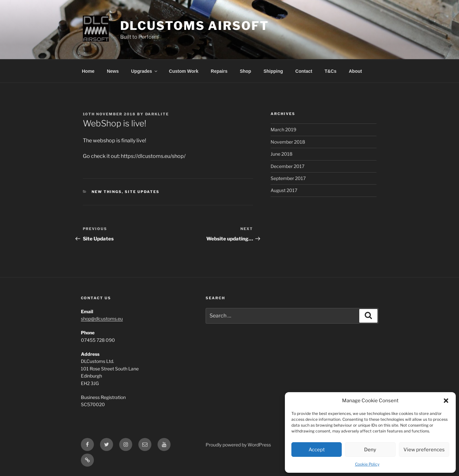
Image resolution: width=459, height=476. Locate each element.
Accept (317, 450)
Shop (245, 71)
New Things (107, 192)
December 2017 (287, 166)
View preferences (424, 450)
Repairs (219, 71)
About (355, 71)
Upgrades (145, 71)
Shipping (273, 71)
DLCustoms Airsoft (195, 26)
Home (88, 71)
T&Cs (331, 71)
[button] (446, 401)
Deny (370, 450)
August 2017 (284, 190)
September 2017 (288, 178)
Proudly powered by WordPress (238, 445)
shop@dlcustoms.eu (102, 319)
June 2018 (281, 154)
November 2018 (288, 142)
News (113, 71)
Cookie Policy (367, 464)
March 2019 (283, 129)
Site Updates (142, 192)
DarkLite (157, 114)
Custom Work (184, 71)
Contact (304, 71)
